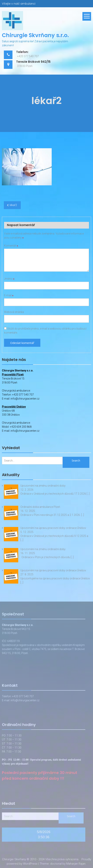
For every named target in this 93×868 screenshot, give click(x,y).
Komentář (11, 246)
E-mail (9, 295)
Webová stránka (14, 312)
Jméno (9, 279)
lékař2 (13, 205)
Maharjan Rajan (76, 864)
